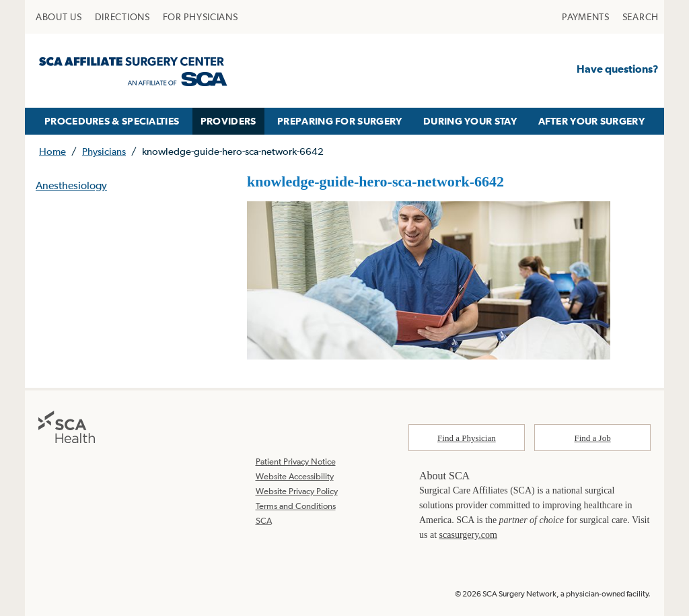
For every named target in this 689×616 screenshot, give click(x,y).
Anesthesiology (71, 185)
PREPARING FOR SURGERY (339, 121)
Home (52, 151)
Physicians (104, 151)
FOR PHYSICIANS (201, 17)
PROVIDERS (228, 121)
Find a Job (593, 438)
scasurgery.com (468, 535)
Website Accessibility (295, 476)
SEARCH (641, 17)
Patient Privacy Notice (296, 461)
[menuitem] (59, 17)
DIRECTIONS (122, 17)
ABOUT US (59, 17)
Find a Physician (467, 438)
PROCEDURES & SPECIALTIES (112, 121)
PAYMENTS (586, 17)
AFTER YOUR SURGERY (591, 121)
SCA (264, 521)
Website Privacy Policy (297, 491)
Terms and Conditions (296, 506)
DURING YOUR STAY (470, 121)
